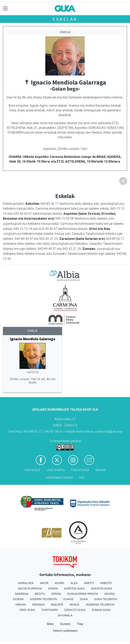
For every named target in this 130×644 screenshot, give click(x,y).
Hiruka (21, 605)
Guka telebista (106, 599)
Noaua (74, 605)
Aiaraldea (26, 583)
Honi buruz (32, 470)
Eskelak (65, 19)
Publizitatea (80, 470)
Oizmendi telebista (100, 605)
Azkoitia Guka (102, 589)
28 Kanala (65, 615)
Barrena (22, 594)
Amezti (89, 583)
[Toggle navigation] (5, 9)
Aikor (44, 583)
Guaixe (68, 599)
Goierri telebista (43, 599)
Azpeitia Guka (74, 589)
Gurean (65, 624)
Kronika (39, 605)
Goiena (18, 599)
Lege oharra (56, 470)
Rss (82, 478)
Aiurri (59, 583)
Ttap (80, 624)
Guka (84, 599)
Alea (74, 583)
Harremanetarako (59, 478)
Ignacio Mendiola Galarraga (33, 339)
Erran (56, 594)
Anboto (106, 583)
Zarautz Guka (75, 610)
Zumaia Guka (101, 610)
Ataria (53, 589)
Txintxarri (50, 610)
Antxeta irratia (30, 589)
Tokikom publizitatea (65, 631)
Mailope (57, 605)
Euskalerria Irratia (83, 594)
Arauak (101, 470)
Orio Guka (27, 610)
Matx (50, 624)
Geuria (110, 594)
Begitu (40, 594)
